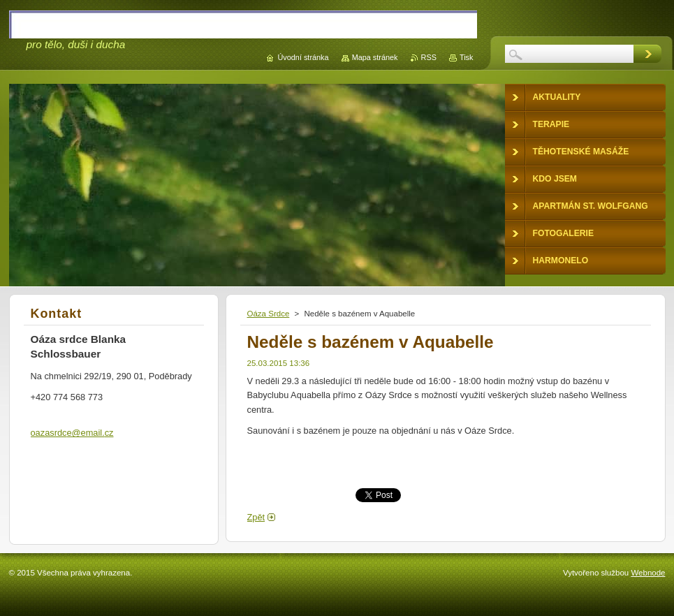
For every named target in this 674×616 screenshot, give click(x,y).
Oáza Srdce (269, 314)
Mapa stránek (375, 57)
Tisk (467, 57)
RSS (429, 57)
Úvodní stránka (303, 57)
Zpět (256, 517)
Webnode (648, 573)
